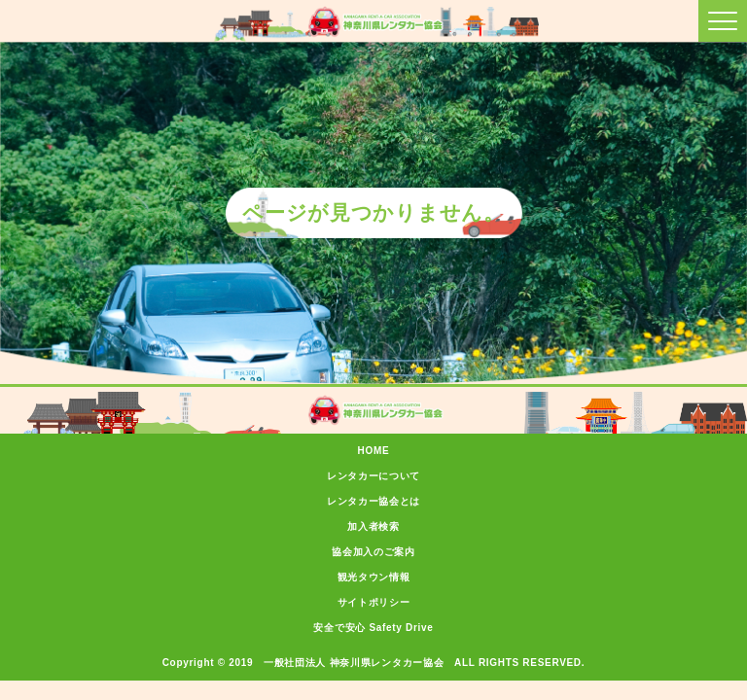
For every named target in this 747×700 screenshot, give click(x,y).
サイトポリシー (374, 602)
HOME (374, 451)
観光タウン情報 (374, 577)
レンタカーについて (373, 476)
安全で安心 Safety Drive (373, 628)
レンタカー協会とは (373, 501)
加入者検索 (373, 526)
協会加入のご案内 (373, 552)
